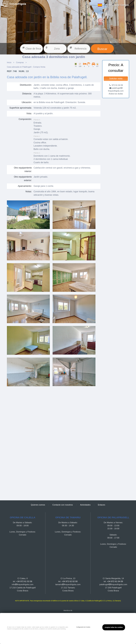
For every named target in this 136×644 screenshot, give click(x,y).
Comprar (125, 5)
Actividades (85, 505)
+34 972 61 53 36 (24, 581)
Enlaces (102, 505)
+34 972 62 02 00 (70, 581)
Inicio (109, 5)
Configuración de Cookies (83, 627)
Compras (20, 62)
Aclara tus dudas (116, 94)
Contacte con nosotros (63, 505)
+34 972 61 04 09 (115, 581)
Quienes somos (38, 505)
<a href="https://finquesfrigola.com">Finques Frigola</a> (54, 443)
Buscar (102, 49)
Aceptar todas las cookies (114, 627)
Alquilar (116, 5)
